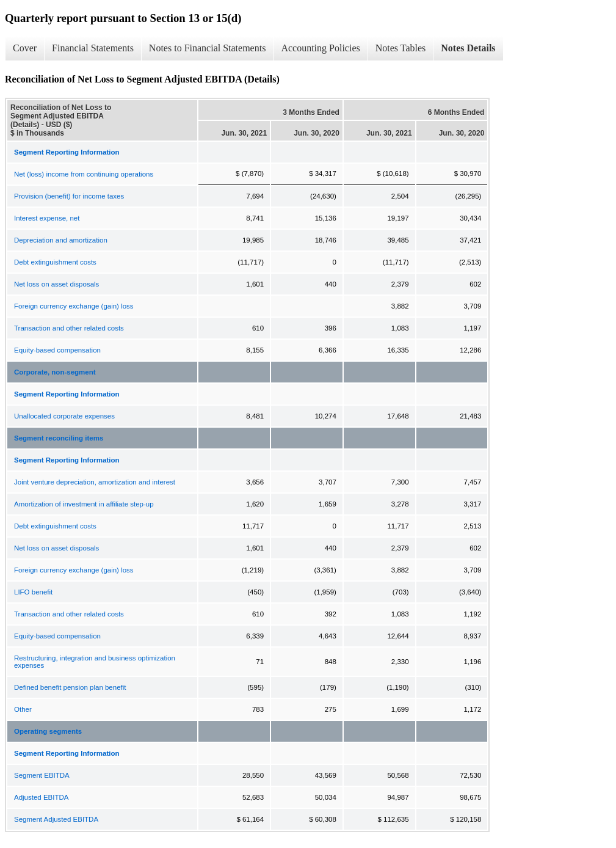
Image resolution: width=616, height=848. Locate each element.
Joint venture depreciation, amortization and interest (95, 482)
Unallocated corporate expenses (64, 416)
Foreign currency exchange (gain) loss (74, 306)
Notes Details (468, 48)
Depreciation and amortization (61, 240)
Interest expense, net (47, 218)
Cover (25, 48)
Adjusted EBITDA (41, 797)
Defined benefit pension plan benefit (70, 687)
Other (23, 709)
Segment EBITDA (42, 775)
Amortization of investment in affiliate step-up (84, 504)
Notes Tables (401, 48)
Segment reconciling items (59, 438)
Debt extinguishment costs (55, 262)
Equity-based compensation (57, 350)
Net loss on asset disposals (56, 284)
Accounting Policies (320, 48)
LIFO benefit (33, 592)
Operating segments (48, 731)
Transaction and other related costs (69, 328)
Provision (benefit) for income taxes (69, 196)
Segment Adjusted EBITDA (56, 819)
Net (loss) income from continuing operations (84, 174)
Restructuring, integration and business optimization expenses (95, 662)
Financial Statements (93, 48)
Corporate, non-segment (55, 372)
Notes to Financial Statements (208, 48)
